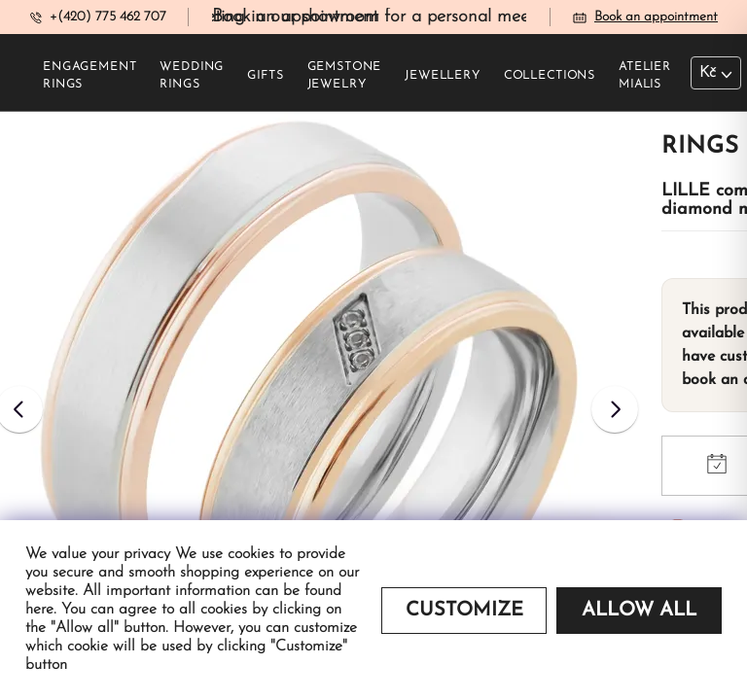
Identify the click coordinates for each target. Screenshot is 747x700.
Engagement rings (89, 76)
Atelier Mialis (645, 76)
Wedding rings (192, 76)
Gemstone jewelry (345, 76)
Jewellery (443, 76)
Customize (464, 611)
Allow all (639, 611)
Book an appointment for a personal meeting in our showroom (453, 17)
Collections (550, 76)
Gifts (265, 76)
